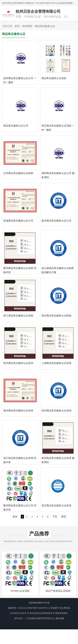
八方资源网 (30, 618)
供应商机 (27, 26)
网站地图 (60, 618)
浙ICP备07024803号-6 (38, 608)
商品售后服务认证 (45, 26)
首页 (17, 26)
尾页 (64, 517)
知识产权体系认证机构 (58, 591)
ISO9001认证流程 (20, 591)
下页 (55, 517)
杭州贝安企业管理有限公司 (42, 613)
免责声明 (40, 618)
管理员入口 (50, 618)
